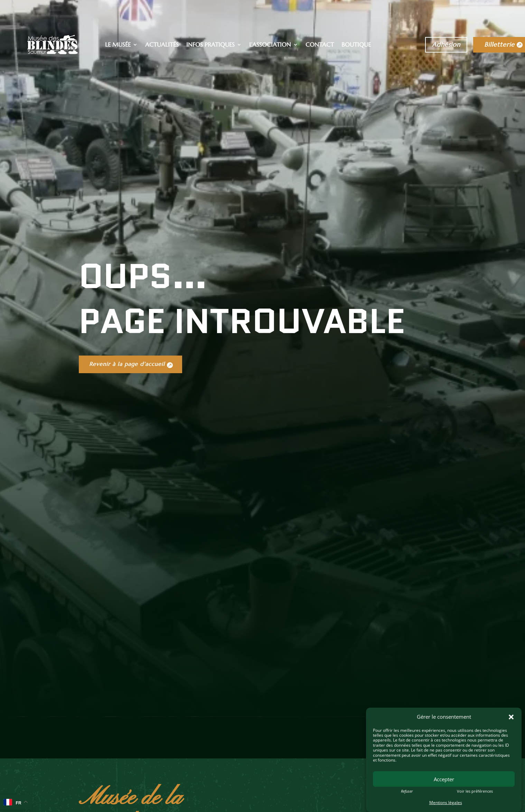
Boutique (356, 45)
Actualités (162, 45)
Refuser (407, 791)
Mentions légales (446, 802)
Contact (320, 45)
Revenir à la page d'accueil (131, 454)
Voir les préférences (475, 791)
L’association (270, 45)
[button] (511, 717)
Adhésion (446, 44)
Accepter (444, 779)
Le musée (118, 45)
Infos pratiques (210, 45)
